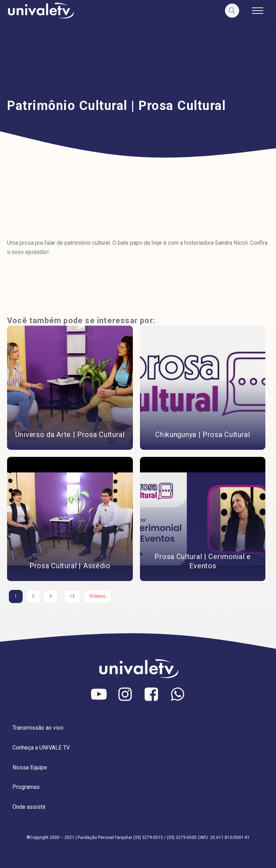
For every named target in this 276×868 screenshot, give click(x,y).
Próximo (98, 596)
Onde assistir (29, 807)
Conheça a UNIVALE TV (41, 748)
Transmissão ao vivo (38, 728)
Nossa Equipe (30, 767)
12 (72, 596)
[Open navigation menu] (258, 11)
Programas (26, 787)
